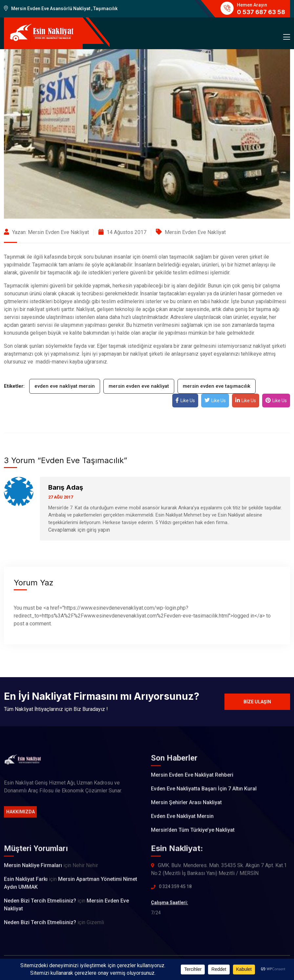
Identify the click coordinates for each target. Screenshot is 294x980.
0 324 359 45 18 (175, 890)
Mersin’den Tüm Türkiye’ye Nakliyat (193, 834)
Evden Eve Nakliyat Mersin (182, 820)
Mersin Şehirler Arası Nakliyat (186, 806)
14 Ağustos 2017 (122, 232)
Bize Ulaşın (257, 702)
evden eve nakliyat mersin (65, 386)
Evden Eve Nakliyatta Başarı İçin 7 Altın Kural (204, 792)
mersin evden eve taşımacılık (217, 386)
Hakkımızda (21, 815)
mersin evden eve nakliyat (139, 386)
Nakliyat (85, 309)
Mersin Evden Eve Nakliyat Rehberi (192, 779)
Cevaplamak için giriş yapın (79, 530)
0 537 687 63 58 (261, 12)
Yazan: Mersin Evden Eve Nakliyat (46, 232)
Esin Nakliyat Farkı (26, 883)
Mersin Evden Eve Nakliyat (195, 232)
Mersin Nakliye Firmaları (33, 869)
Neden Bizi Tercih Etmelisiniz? (40, 904)
